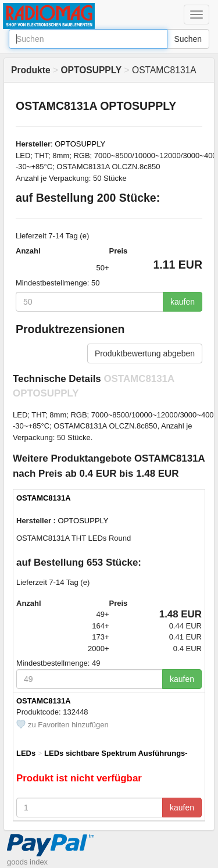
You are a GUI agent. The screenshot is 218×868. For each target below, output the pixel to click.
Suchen (188, 39)
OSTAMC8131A (44, 498)
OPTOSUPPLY (80, 144)
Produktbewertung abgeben (145, 353)
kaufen (183, 302)
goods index (27, 862)
